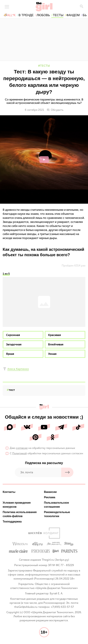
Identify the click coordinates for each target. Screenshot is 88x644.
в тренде (26, 15)
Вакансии (50, 492)
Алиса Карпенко (18, 369)
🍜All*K (9, 15)
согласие (22, 448)
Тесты (45, 66)
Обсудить (55, 110)
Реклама (50, 497)
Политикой (20, 453)
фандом (73, 15)
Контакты (9, 492)
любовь (43, 15)
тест (12, 390)
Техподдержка (12, 522)
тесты (58, 15)
